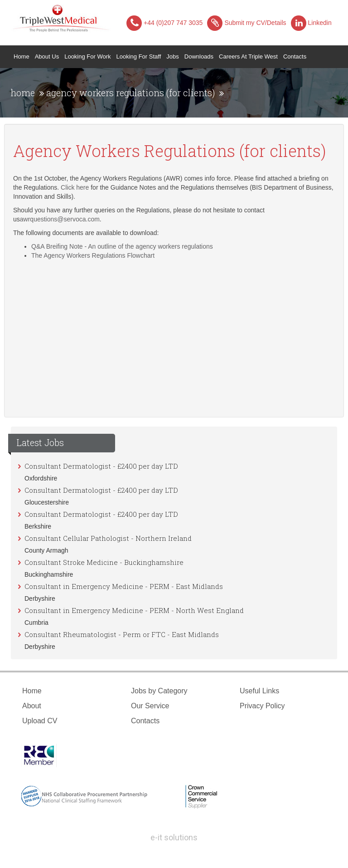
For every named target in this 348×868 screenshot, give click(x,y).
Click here (75, 187)
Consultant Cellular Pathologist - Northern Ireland (108, 538)
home (23, 93)
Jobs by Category (159, 691)
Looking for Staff (139, 56)
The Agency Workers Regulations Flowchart (93, 255)
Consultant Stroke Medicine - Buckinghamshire (104, 562)
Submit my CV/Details (246, 23)
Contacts (295, 56)
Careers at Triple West (248, 56)
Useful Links (259, 691)
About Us (47, 56)
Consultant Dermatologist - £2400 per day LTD (101, 466)
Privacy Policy (262, 706)
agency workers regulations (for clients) (130, 93)
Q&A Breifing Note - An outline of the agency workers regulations (122, 246)
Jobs (172, 56)
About (32, 706)
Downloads (199, 56)
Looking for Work (87, 56)
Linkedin (311, 23)
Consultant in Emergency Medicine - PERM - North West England (134, 610)
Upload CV (40, 721)
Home (23, 56)
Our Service (150, 706)
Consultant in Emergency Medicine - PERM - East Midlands (124, 586)
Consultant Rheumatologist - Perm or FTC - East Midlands (122, 634)
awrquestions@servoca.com (60, 219)
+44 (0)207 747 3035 (164, 23)
